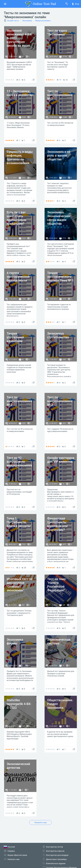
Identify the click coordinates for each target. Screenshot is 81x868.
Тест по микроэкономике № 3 (60, 401)
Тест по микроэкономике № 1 (60, 95)
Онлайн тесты (13, 21)
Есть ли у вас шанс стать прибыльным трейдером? (17, 218)
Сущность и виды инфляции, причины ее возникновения (20, 157)
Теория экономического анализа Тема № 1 (60, 277)
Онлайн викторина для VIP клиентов (61, 460)
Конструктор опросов (55, 851)
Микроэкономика (43, 21)
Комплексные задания (56, 863)
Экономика (27, 21)
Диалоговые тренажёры (56, 859)
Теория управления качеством (15, 337)
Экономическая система (59, 641)
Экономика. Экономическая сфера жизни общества (59, 218)
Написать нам (13, 859)
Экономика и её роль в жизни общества (59, 156)
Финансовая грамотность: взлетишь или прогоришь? (57, 524)
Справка (11, 851)
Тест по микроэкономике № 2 (19, 401)
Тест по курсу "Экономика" (57, 32)
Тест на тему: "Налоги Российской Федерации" (57, 585)
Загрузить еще (41, 822)
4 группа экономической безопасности (18, 277)
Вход (75, 4)
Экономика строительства (58, 335)
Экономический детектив (18, 766)
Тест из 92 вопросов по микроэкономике (19, 462)
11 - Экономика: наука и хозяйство (20, 93)
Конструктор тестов (55, 847)
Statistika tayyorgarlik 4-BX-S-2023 (19, 704)
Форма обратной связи (17, 855)
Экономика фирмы (15, 641)
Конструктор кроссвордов (57, 855)
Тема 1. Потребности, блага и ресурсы (19, 522)
